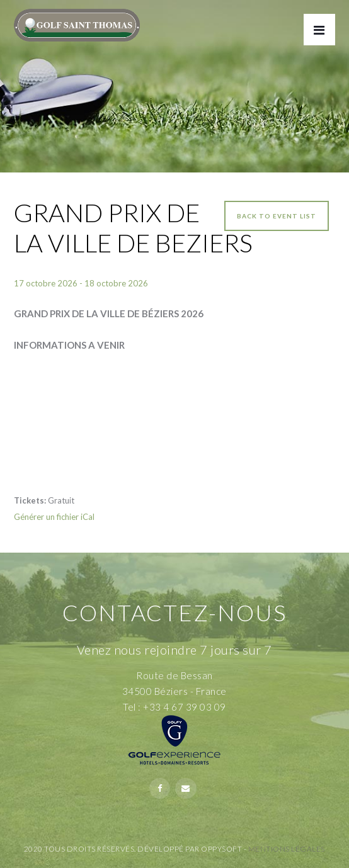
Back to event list (277, 216)
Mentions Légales (287, 849)
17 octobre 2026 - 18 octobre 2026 (81, 283)
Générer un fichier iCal (54, 517)
